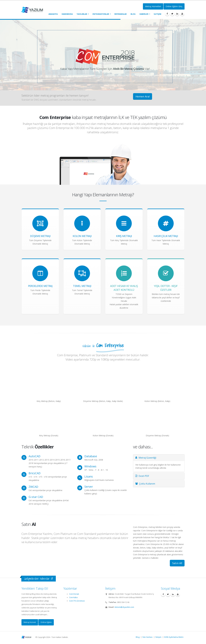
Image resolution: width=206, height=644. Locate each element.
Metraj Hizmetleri (153, 6)
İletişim (158, 637)
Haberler (144, 14)
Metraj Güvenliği (146, 458)
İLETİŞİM (158, 14)
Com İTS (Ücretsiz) (77, 601)
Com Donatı (74, 594)
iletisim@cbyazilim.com (124, 607)
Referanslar (121, 14)
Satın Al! (177, 563)
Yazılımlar (82, 14)
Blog (133, 14)
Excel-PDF (142, 476)
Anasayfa (53, 14)
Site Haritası (147, 637)
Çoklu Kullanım (145, 484)
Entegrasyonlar (101, 14)
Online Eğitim (46, 622)
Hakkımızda (67, 14)
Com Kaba (73, 597)
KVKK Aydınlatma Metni (174, 637)
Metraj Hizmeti (30, 622)
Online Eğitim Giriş (174, 6)
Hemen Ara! (143, 96)
